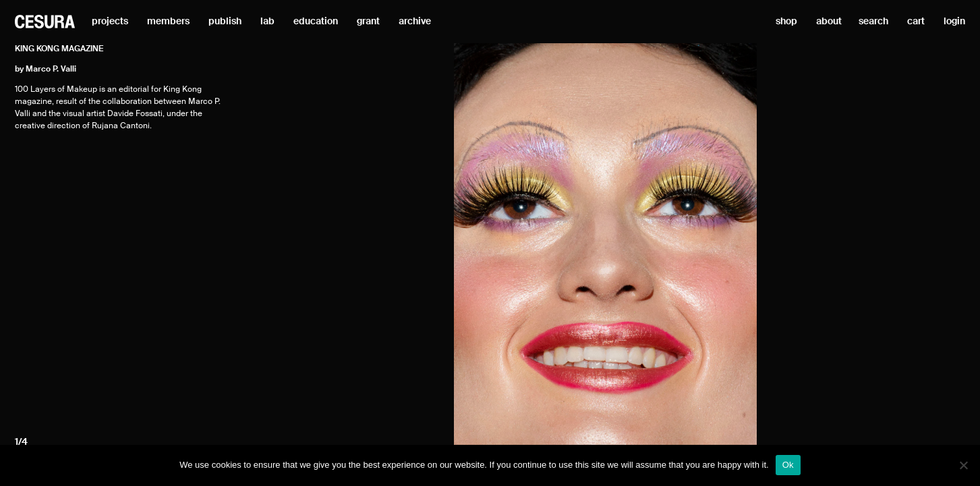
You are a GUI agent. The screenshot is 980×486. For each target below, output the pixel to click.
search (873, 22)
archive (415, 22)
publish (225, 22)
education (316, 22)
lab (267, 22)
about (829, 22)
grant (368, 22)
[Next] (857, 245)
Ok (788, 465)
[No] (963, 465)
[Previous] (353, 245)
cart (916, 22)
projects (110, 22)
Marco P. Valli (51, 70)
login (954, 22)
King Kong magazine (59, 49)
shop (786, 22)
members (168, 22)
